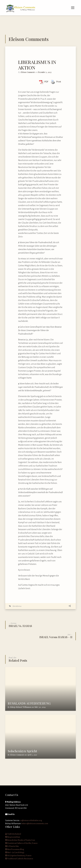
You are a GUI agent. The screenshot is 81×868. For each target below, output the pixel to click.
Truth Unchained (13, 834)
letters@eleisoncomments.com (35, 824)
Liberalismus (17, 606)
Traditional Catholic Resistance (19, 859)
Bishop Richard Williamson (21, 707)
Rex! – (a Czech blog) (15, 852)
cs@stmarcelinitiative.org (31, 820)
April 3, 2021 (32, 755)
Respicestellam (13, 837)
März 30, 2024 (40, 707)
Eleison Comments (28, 72)
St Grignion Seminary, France (18, 856)
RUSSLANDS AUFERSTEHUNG (29, 703)
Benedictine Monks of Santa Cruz (20, 840)
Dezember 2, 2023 (45, 72)
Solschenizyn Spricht (22, 751)
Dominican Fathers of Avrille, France (21, 843)
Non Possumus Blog (15, 849)
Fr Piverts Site (12, 846)
